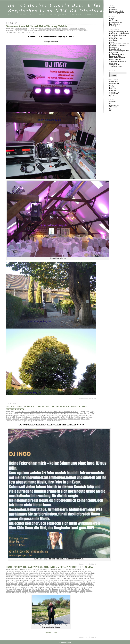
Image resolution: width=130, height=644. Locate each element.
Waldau (9, 593)
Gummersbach (63, 415)
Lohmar (85, 417)
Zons (61, 593)
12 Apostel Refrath (64, 570)
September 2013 (115, 84)
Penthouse (54, 586)
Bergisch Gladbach (36, 414)
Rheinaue (91, 586)
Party (26, 419)
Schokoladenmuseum (56, 589)
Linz (25, 584)
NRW (86, 30)
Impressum (113, 9)
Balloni (69, 571)
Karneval (40, 580)
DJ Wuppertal (113, 40)
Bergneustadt (45, 573)
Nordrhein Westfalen (13, 586)
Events (23, 415)
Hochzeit (65, 29)
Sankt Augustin (52, 419)
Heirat (59, 29)
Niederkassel (74, 584)
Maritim (36, 584)
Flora (41, 577)
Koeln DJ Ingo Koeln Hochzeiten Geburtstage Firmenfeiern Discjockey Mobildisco (44, 30)
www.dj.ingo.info (51, 632)
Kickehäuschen (70, 580)
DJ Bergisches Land (115, 39)
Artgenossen (52, 571)
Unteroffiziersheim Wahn (41, 591)
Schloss (71, 419)
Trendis (19, 591)
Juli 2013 (112, 85)
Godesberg (87, 577)
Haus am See (61, 578)
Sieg (66, 589)
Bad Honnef (62, 571)
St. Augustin (85, 419)
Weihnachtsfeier (32, 593)
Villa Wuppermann (86, 591)
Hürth (34, 580)
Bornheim (80, 573)
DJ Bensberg (113, 37)
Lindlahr (20, 584)
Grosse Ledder (30, 578)
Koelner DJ (113, 26)
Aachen (74, 570)
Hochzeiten (73, 29)
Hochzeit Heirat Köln (116, 22)
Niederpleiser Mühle (87, 584)
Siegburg (77, 419)
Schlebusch (84, 587)
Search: (112, 70)
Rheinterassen (26, 587)
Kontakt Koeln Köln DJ (116, 11)
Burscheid (76, 414)
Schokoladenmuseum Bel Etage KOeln (118, 62)
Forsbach (38, 415)
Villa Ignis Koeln (114, 65)
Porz (30, 419)
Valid (113, 107)
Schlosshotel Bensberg (14, 589)
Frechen (53, 577)
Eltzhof (67, 575)
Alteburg (23, 571)
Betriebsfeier (55, 573)
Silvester (78, 589)
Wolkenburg (54, 593)
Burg (70, 414)
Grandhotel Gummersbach (15, 578)
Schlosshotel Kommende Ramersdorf (35, 589)
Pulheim (71, 586)
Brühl (93, 573)
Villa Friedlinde (74, 591)
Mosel (67, 584)
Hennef (76, 415)
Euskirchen (10, 577)
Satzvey (66, 587)
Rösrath (43, 419)
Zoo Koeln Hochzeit (116, 67)
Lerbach (14, 584)
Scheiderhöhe (63, 419)
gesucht (54, 415)
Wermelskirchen (38, 421)
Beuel (62, 573)
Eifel (18, 415)
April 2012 (113, 96)
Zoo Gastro (67, 593)
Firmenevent (24, 577)
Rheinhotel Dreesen (13, 587)
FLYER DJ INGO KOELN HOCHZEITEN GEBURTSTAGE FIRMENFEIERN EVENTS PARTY (46, 412)
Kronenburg (82, 582)
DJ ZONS (112, 42)
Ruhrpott (49, 587)
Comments (114, 105)
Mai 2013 (112, 89)
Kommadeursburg (62, 582)
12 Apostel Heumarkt (50, 570)
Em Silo (73, 575)
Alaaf (79, 570)
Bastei (82, 571)
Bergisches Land (58, 414)
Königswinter (73, 582)
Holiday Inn (28, 580)
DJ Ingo (112, 19)
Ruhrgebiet (41, 587)
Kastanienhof (11, 30)
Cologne (31, 575)
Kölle (50, 582)
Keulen (62, 580)
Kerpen (18, 417)
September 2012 (115, 92)
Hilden (81, 415)
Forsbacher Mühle (115, 49)
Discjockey (43, 29)
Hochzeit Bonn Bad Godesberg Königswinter (119, 52)
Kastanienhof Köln (21, 29)
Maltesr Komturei (115, 60)
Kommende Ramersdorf (117, 58)
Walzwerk (16, 593)
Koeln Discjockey (115, 24)
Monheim (61, 584)
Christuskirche (23, 575)
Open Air (28, 586)
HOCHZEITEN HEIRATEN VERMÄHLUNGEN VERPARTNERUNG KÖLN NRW (50, 567)
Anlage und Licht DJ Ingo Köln (37, 571)
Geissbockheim (71, 577)
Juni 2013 (112, 87)
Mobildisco (80, 30)
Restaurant (36, 419)
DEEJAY (83, 414)
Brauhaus (87, 573)
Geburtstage (46, 415)
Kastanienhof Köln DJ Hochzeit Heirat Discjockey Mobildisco (38, 26)
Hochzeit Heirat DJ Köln (23, 570)
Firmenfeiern (30, 415)
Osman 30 (36, 586)
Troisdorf (9, 421)
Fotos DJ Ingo (113, 21)
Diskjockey (51, 29)
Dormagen (57, 575)
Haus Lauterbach (73, 578)
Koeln (23, 417)
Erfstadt (90, 575)
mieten (9, 419)
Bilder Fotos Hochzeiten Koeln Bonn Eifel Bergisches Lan (119, 34)
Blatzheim (68, 573)
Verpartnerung (11, 32)
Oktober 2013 (114, 82)
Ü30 (30, 591)
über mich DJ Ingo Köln (117, 13)
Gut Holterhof (51, 578)
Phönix (61, 586)
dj (56, 29)
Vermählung (17, 421)
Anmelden (113, 102)
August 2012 (113, 94)
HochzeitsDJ (82, 29)
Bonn (66, 414)
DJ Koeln (112, 8)
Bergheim (26, 414)
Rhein (85, 586)
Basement (75, 571)
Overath (43, 586)
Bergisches (47, 414)
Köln (74, 30)
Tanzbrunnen (11, 591)
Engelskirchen (81, 575)
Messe (90, 417)
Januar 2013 (113, 90)
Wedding (23, 593)
